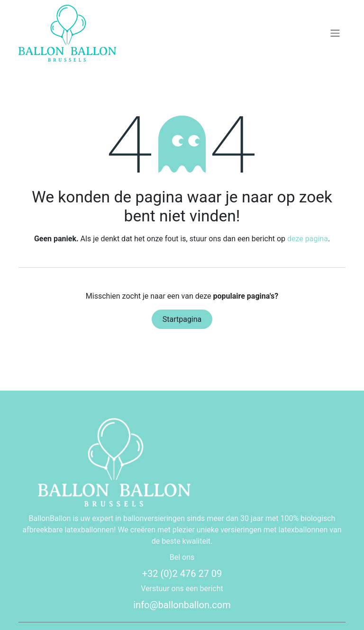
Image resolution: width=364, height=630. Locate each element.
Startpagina (182, 319)
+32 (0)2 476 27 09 (182, 574)
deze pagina (308, 239)
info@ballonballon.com (182, 605)
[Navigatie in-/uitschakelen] (335, 33)
